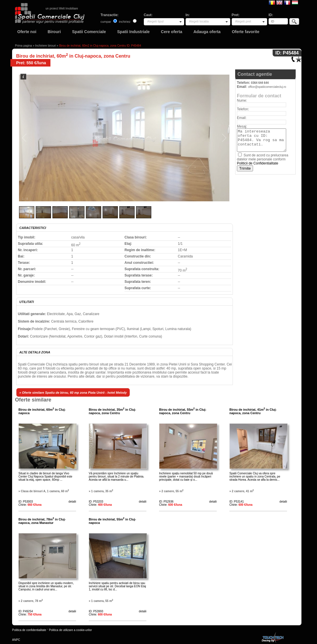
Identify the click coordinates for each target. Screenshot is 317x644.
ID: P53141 (237, 502)
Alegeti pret (243, 21)
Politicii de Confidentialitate (257, 163)
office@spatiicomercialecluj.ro (267, 87)
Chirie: (30, 505)
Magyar (295, 2)
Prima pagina (23, 46)
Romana (272, 2)
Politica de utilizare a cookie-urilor (70, 630)
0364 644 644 (260, 83)
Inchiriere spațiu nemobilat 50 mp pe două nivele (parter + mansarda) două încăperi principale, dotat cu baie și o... (186, 477)
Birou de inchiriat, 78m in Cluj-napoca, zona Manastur (42, 521)
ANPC (16, 640)
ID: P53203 (96, 502)
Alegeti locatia (199, 21)
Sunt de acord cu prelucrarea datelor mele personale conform (263, 159)
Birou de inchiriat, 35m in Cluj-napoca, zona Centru (112, 411)
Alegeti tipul (155, 21)
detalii (72, 502)
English (279, 2)
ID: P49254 (26, 611)
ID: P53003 (26, 502)
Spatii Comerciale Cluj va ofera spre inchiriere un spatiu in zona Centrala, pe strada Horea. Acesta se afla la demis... (255, 477)
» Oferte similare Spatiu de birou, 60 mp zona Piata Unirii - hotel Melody (73, 393)
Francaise (287, 2)
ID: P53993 (96, 611)
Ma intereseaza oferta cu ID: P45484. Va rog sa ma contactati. (262, 140)
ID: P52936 (166, 502)
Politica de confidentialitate (29, 630)
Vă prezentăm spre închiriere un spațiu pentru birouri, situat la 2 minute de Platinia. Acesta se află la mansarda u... (116, 477)
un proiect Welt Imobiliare (62, 8)
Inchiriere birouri (46, 46)
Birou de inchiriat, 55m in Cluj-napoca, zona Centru (183, 411)
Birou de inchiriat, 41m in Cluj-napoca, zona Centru (253, 411)
